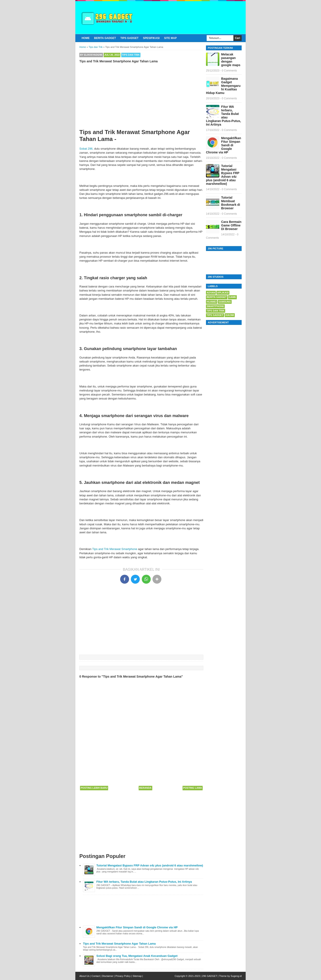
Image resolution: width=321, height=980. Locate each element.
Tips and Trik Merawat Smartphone (115, 549)
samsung (225, 302)
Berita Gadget (105, 38)
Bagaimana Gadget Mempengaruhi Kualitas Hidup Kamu (223, 86)
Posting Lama (193, 788)
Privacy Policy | (123, 976)
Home (86, 38)
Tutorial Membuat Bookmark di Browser (231, 203)
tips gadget (215, 315)
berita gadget (217, 297)
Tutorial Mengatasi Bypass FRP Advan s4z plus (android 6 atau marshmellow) (150, 865)
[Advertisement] (141, 98)
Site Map (170, 38)
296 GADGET (210, 976)
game (232, 297)
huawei (212, 302)
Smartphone (215, 306)
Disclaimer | (108, 976)
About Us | (85, 976)
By (91, 55)
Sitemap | (138, 976)
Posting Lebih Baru (94, 788)
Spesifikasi (151, 38)
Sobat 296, (86, 149)
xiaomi (230, 315)
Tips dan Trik (131, 55)
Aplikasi (223, 293)
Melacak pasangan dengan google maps (231, 60)
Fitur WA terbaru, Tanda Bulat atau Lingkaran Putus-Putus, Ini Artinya (144, 882)
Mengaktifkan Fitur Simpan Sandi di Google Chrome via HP (137, 927)
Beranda (145, 788)
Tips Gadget (129, 38)
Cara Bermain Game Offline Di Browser (231, 225)
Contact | (96, 976)
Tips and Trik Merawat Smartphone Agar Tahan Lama (119, 944)
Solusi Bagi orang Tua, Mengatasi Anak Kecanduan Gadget (137, 956)
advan (211, 293)
